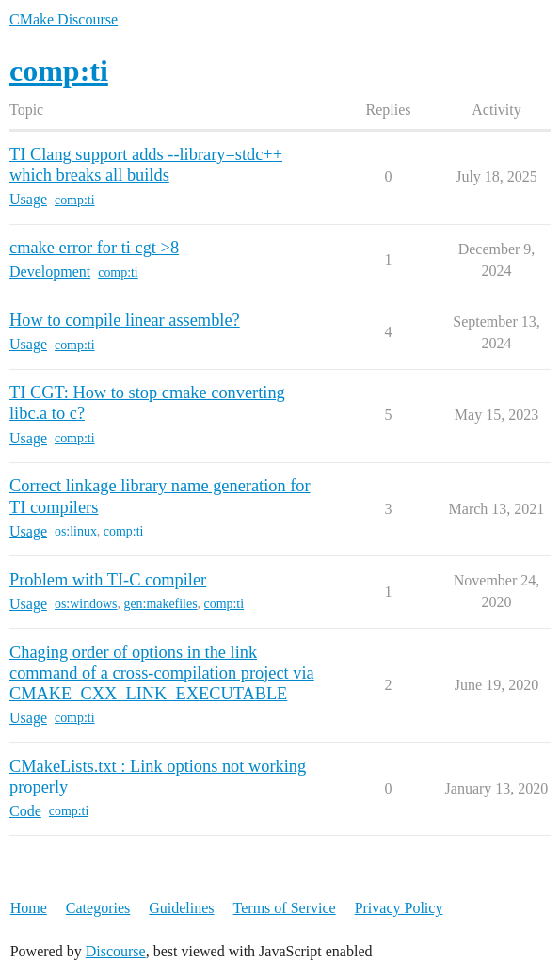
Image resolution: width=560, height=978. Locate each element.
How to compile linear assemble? (125, 320)
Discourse (116, 951)
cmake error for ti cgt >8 (94, 248)
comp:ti (75, 200)
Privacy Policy (399, 908)
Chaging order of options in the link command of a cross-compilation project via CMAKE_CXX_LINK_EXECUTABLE (162, 673)
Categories (98, 908)
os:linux (76, 531)
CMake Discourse (64, 19)
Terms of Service (285, 908)
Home (29, 908)
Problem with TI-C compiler (108, 580)
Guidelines (181, 908)
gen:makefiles (160, 604)
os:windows (86, 604)
